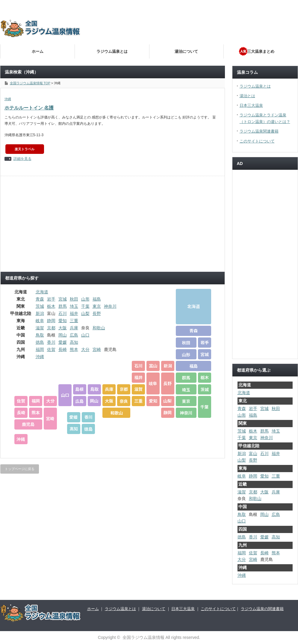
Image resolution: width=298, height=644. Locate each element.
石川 (63, 313)
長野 (97, 313)
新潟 (40, 313)
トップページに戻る (20, 469)
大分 (85, 349)
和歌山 (99, 328)
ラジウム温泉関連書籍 (259, 131)
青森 (40, 299)
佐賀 (51, 349)
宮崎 (97, 349)
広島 (74, 335)
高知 (74, 342)
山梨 (85, 313)
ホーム (38, 51)
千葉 (85, 306)
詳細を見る (22, 159)
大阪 (63, 328)
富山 (253, 454)
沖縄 (8, 99)
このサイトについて (257, 141)
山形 (85, 299)
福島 (97, 299)
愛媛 (63, 342)
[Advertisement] (193, 60)
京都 (51, 328)
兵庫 (74, 328)
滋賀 (40, 328)
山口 (85, 335)
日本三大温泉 (251, 105)
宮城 (63, 299)
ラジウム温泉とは (112, 51)
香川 (51, 342)
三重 (74, 321)
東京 (97, 306)
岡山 (63, 335)
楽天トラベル (25, 149)
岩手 (51, 299)
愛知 (63, 321)
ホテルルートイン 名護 (29, 108)
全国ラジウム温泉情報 (143, 637)
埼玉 (74, 306)
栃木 (51, 306)
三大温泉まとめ (261, 51)
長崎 (63, 349)
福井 (74, 313)
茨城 (40, 306)
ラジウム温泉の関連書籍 (262, 609)
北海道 (42, 292)
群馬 (63, 306)
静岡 (51, 321)
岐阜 (40, 321)
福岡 (40, 349)
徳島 (40, 342)
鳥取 (40, 335)
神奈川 (110, 306)
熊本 (74, 349)
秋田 (74, 299)
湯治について (186, 51)
